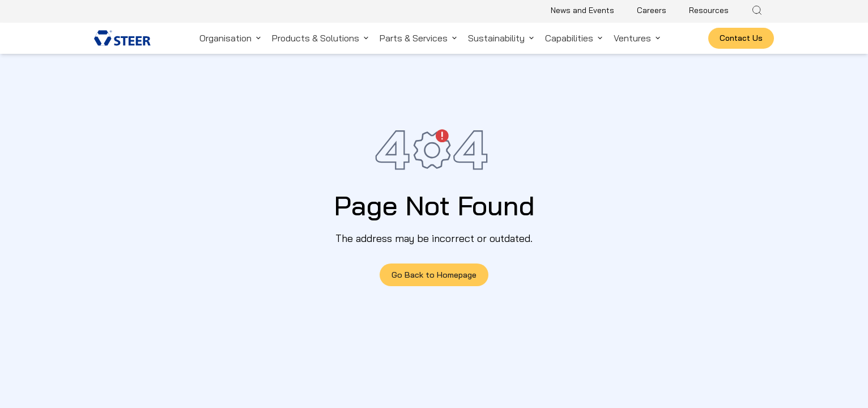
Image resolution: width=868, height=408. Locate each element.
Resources (709, 10)
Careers (652, 10)
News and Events (582, 10)
